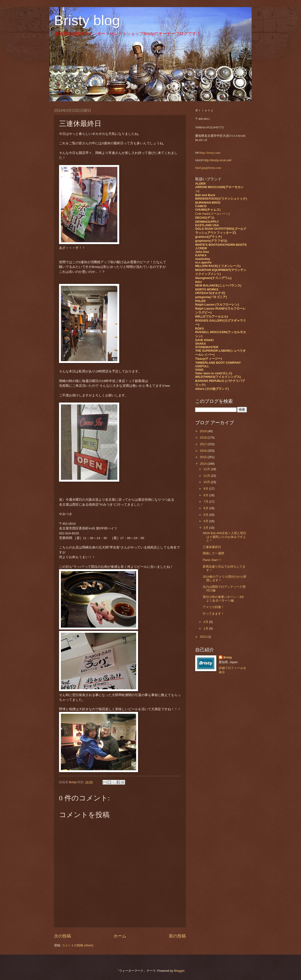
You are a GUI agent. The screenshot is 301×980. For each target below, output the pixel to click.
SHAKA (201, 344)
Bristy (228, 657)
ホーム (120, 936)
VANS (199, 370)
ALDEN (200, 183)
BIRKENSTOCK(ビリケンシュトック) (221, 199)
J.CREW (201, 248)
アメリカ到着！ (213, 607)
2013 (204, 637)
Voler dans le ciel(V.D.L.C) (214, 373)
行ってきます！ (213, 614)
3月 (206, 528)
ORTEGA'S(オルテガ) (210, 293)
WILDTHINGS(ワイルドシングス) (218, 377)
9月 (206, 489)
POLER (200, 301)
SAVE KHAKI (204, 340)
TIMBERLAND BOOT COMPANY (218, 363)
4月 (206, 521)
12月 (207, 469)
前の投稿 (177, 936)
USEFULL (202, 366)
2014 (204, 464)
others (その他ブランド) (212, 389)
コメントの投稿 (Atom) (77, 945)
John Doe (202, 252)
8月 (206, 495)
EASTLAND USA (207, 225)
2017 (204, 444)
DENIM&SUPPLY (207, 222)
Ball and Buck (205, 195)
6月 (206, 508)
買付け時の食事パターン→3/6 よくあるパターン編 (223, 599)
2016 (204, 451)
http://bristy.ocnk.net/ (218, 160)
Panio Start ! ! (212, 560)
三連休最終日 (212, 547)
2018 (204, 438)
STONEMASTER (207, 347)
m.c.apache (203, 262)
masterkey (203, 259)
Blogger (179, 971)
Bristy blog (87, 20)
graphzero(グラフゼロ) (211, 241)
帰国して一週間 (213, 553)
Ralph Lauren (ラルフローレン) (217, 304)
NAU (198, 282)
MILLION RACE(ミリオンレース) (218, 266)
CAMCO (201, 206)
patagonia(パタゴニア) (211, 297)
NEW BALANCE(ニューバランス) (218, 285)
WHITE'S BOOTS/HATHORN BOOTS (221, 245)
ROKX (200, 329)
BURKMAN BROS (208, 203)
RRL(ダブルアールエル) (212, 317)
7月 (206, 502)
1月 (206, 628)
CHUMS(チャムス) (208, 210)
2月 (206, 622)
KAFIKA (201, 255)
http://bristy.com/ (210, 153)
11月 (207, 476)
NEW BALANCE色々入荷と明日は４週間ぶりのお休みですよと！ (224, 537)
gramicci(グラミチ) (209, 237)
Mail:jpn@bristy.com (208, 168)
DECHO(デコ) (205, 218)
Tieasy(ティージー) (208, 359)
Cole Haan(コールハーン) (212, 214)
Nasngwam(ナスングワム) (213, 278)
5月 (206, 515)
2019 (204, 431)
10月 (207, 482)
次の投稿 (63, 936)
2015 (204, 457)
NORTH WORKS (207, 289)
